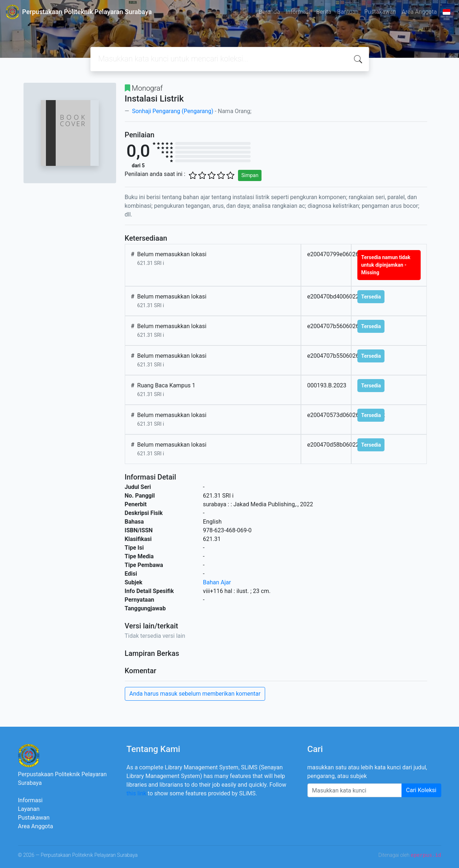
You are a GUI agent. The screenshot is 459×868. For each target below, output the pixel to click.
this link (137, 793)
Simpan (250, 175)
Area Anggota (419, 12)
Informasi (298, 12)
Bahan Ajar (217, 582)
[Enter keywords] (355, 790)
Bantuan (348, 12)
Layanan (29, 809)
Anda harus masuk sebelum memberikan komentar (195, 694)
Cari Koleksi (421, 790)
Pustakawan (380, 12)
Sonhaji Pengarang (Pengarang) (172, 111)
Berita (324, 12)
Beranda (269, 12)
